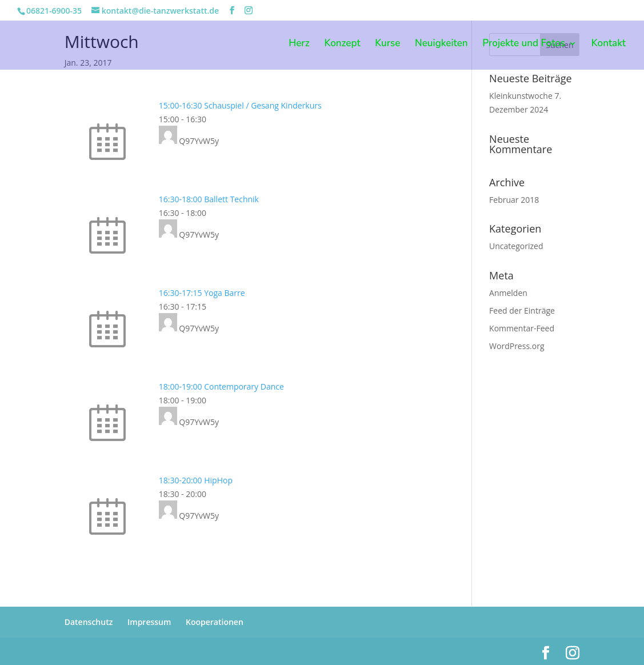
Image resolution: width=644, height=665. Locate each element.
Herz (299, 45)
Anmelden (508, 293)
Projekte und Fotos (524, 45)
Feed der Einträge (522, 311)
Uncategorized (516, 246)
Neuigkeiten (441, 45)
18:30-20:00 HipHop (196, 480)
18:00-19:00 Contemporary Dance (221, 386)
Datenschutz (89, 622)
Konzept (342, 45)
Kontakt (609, 45)
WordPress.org (517, 346)
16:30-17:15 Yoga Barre (202, 293)
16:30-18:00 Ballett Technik (209, 199)
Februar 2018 (514, 200)
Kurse (387, 45)
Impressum (149, 622)
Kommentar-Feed (522, 328)
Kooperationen (215, 622)
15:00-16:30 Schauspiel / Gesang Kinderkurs (240, 105)
